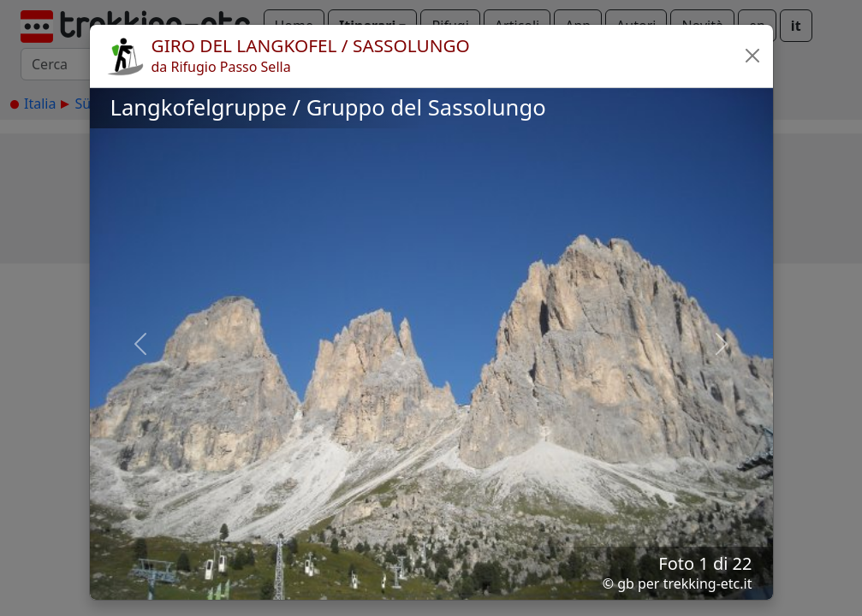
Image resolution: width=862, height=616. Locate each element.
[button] (752, 56)
